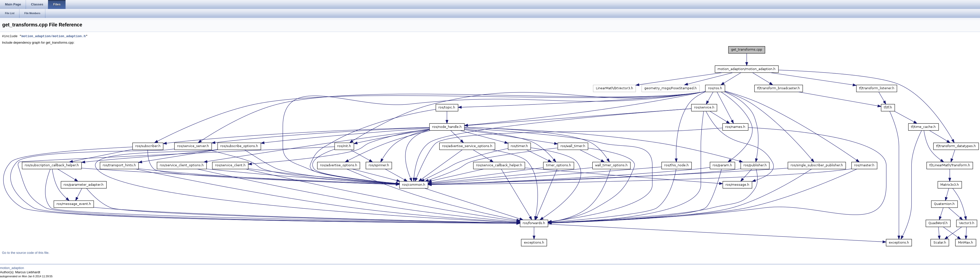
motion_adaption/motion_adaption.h (53, 36)
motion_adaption (12, 268)
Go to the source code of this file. (26, 253)
